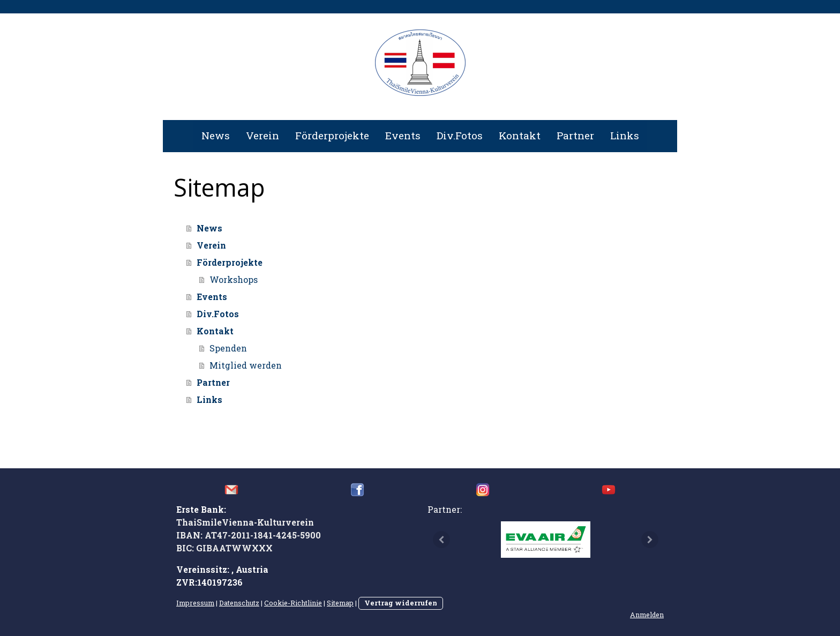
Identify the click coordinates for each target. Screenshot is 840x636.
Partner (575, 135)
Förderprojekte (332, 135)
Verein (262, 135)
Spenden (228, 348)
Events (403, 135)
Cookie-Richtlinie (293, 603)
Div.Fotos (460, 135)
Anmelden (647, 615)
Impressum (195, 603)
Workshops (234, 279)
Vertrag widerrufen (401, 603)
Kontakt (520, 135)
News (216, 135)
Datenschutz (239, 603)
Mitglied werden (246, 365)
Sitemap (340, 603)
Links (625, 135)
